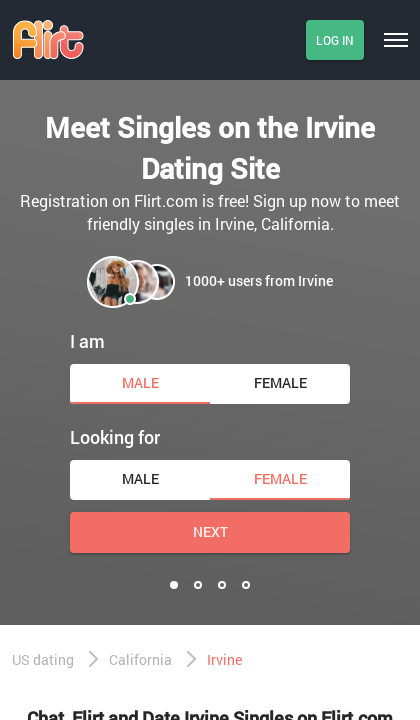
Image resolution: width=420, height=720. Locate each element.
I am (87, 341)
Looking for (115, 437)
